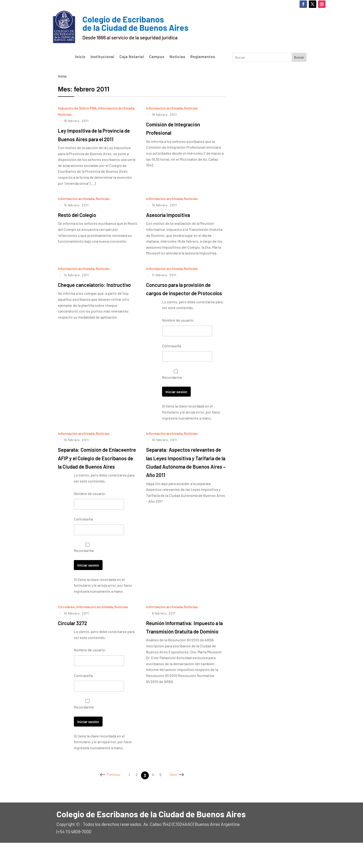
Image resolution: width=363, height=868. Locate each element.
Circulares (66, 632)
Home (62, 76)
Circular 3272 (77, 648)
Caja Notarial (132, 57)
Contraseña (172, 362)
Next (181, 801)
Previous (107, 801)
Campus (157, 57)
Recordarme (175, 391)
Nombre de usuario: (178, 337)
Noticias (177, 57)
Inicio (80, 57)
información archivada (116, 108)
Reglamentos (203, 57)
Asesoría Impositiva (174, 223)
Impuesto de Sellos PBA (77, 108)
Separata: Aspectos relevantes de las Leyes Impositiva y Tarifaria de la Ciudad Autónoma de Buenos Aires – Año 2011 (184, 483)
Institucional (102, 57)
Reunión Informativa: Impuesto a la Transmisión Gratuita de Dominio (183, 656)
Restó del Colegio (83, 223)
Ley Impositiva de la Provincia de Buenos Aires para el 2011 (95, 139)
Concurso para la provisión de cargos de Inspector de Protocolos (184, 301)
